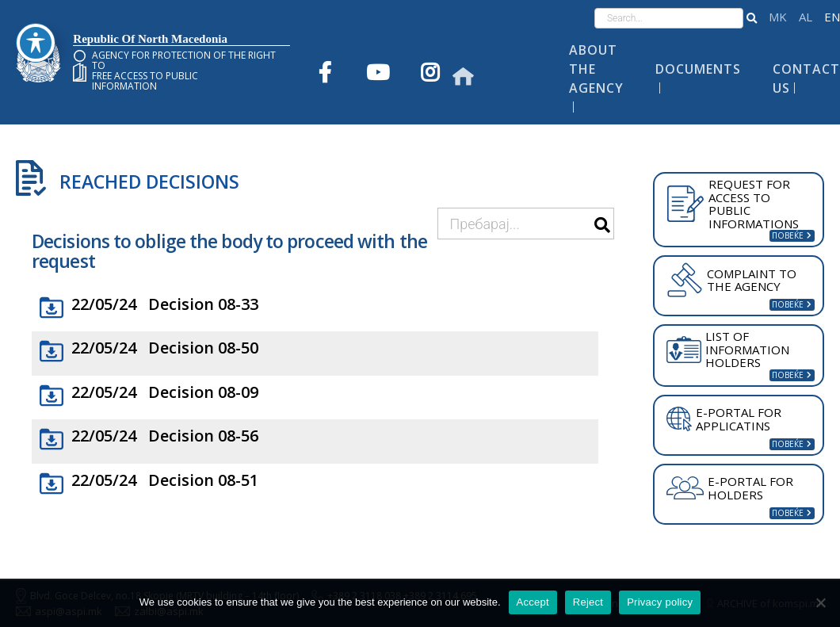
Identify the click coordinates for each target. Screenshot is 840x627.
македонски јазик (778, 17)
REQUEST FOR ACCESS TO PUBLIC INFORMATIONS (733, 204)
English (832, 17)
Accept (533, 602)
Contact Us (806, 78)
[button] (752, 18)
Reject (588, 602)
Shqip (806, 17)
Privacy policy (660, 602)
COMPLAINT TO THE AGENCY (731, 280)
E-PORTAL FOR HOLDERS (730, 488)
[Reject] (820, 602)
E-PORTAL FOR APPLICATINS (724, 419)
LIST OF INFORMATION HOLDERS (728, 349)
